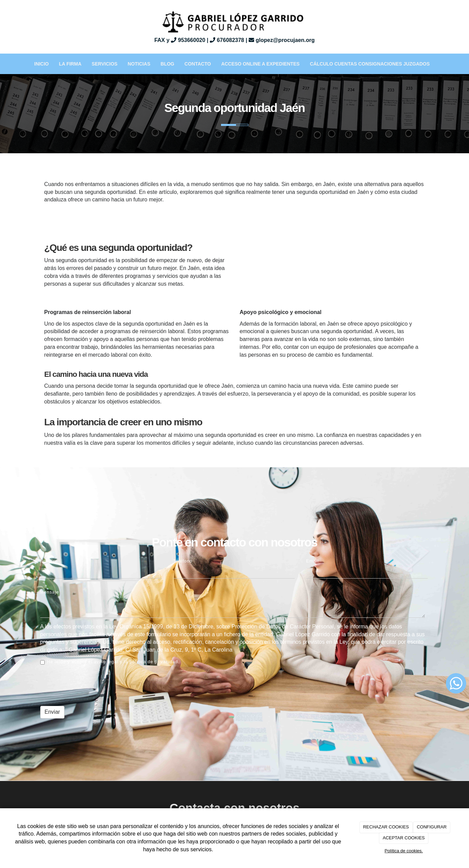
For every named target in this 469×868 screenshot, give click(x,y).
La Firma (70, 64)
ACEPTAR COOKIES (404, 838)
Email (313, 561)
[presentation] (92, 685)
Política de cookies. (404, 851)
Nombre (49, 561)
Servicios (105, 64)
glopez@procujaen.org (282, 40)
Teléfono (183, 561)
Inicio (41, 64)
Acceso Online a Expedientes (260, 64)
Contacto (198, 64)
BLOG (167, 64)
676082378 (227, 40)
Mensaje (50, 592)
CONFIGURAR (432, 827)
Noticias (139, 64)
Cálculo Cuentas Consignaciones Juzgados (370, 64)
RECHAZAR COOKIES (386, 827)
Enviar (52, 712)
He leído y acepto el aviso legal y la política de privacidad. (110, 662)
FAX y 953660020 (180, 40)
